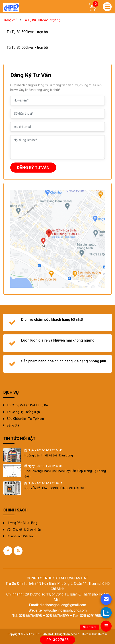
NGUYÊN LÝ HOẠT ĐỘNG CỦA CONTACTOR (54, 488)
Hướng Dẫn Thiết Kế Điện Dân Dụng (49, 455)
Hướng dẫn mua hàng (22, 523)
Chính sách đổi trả (20, 536)
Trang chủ (10, 20)
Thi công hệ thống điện (23, 412)
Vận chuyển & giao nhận (24, 530)
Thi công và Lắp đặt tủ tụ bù (27, 405)
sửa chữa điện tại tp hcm (25, 419)
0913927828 (57, 640)
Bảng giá (13, 425)
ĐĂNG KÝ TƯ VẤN (33, 168)
